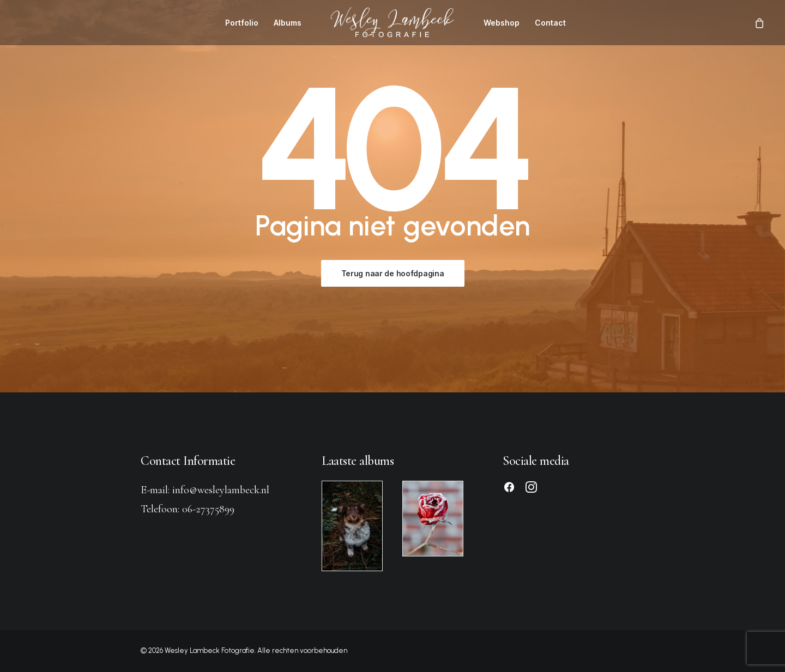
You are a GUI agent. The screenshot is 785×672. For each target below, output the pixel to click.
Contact (550, 23)
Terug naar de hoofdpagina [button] (393, 273)
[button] (509, 489)
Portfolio (242, 23)
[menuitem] (242, 23)
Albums (288, 23)
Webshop (502, 23)
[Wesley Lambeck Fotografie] (392, 23)
